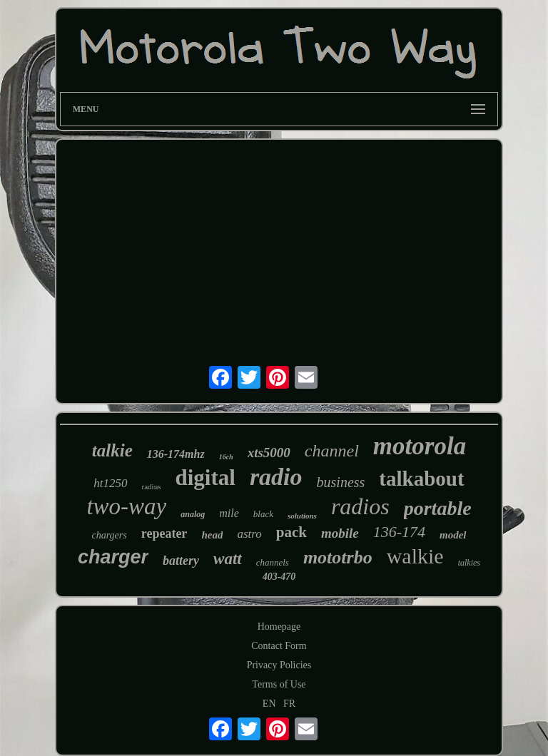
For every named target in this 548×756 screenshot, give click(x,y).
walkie (415, 556)
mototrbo (338, 557)
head (212, 535)
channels (273, 562)
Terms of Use (279, 684)
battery (181, 561)
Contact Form (279, 646)
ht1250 (110, 483)
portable (438, 508)
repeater (164, 533)
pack (291, 532)
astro (249, 534)
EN (269, 704)
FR (289, 704)
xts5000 (269, 453)
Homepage (279, 627)
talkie (112, 450)
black (263, 514)
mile (229, 513)
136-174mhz (176, 454)
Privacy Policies (279, 665)
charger (113, 557)
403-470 (279, 577)
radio (276, 477)
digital (205, 477)
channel (332, 451)
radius (152, 486)
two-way (126, 506)
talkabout (421, 479)
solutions (302, 516)
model (453, 535)
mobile (340, 533)
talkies (469, 563)
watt (228, 559)
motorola (420, 446)
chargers (109, 535)
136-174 (399, 532)
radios (360, 506)
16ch (226, 457)
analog (193, 514)
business (341, 482)
